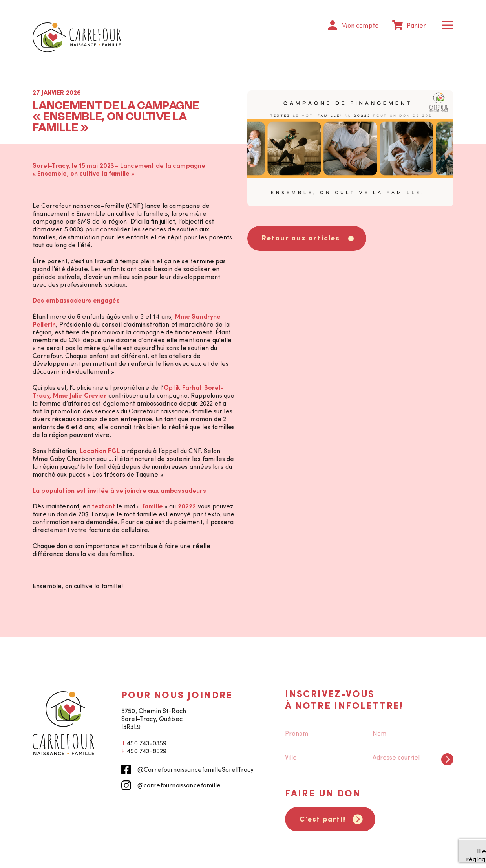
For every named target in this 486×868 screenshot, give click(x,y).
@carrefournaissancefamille (171, 785)
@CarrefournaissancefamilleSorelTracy (188, 770)
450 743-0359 (146, 743)
